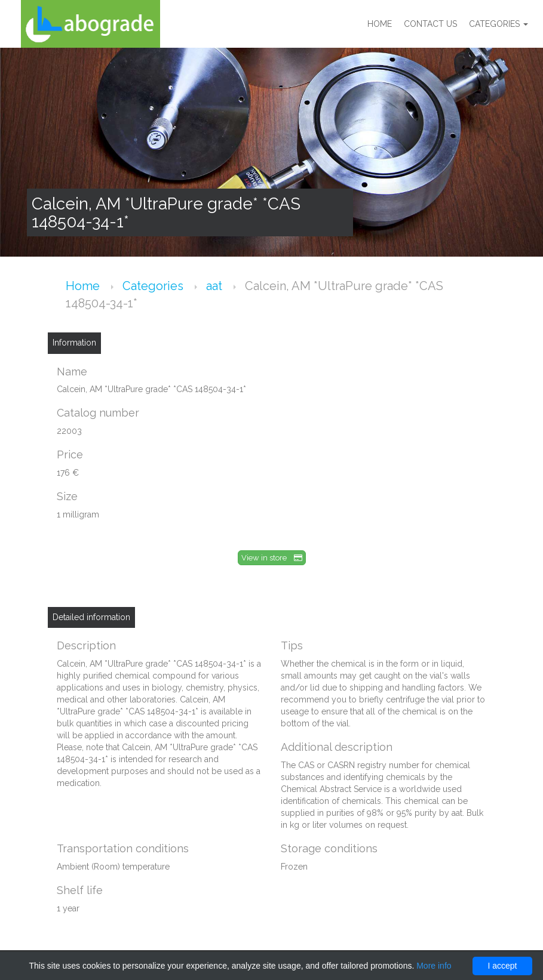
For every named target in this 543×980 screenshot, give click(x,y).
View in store (272, 558)
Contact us (430, 24)
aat (216, 286)
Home (380, 24)
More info (434, 966)
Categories (498, 24)
